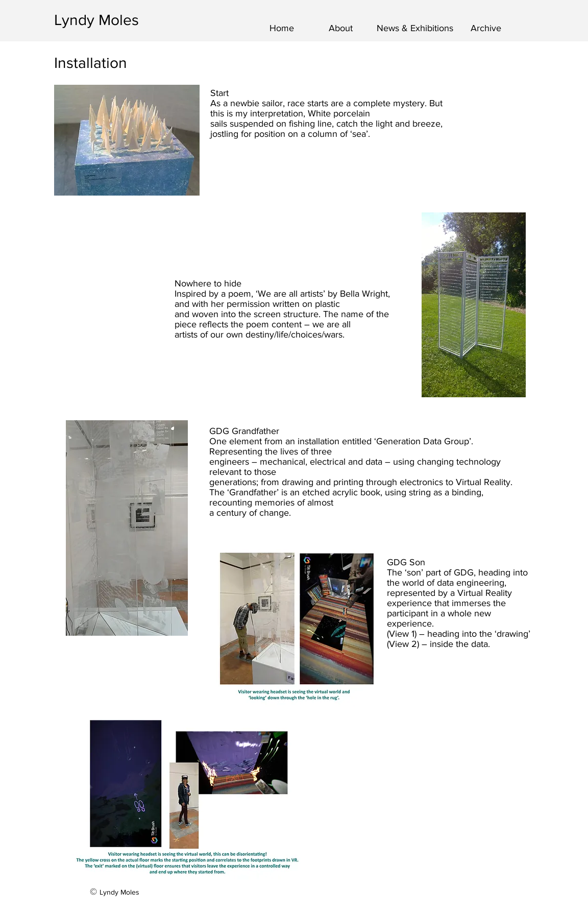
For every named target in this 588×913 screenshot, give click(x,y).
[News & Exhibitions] (415, 29)
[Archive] (486, 29)
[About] (341, 29)
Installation (91, 63)
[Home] (281, 29)
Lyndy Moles (96, 20)
